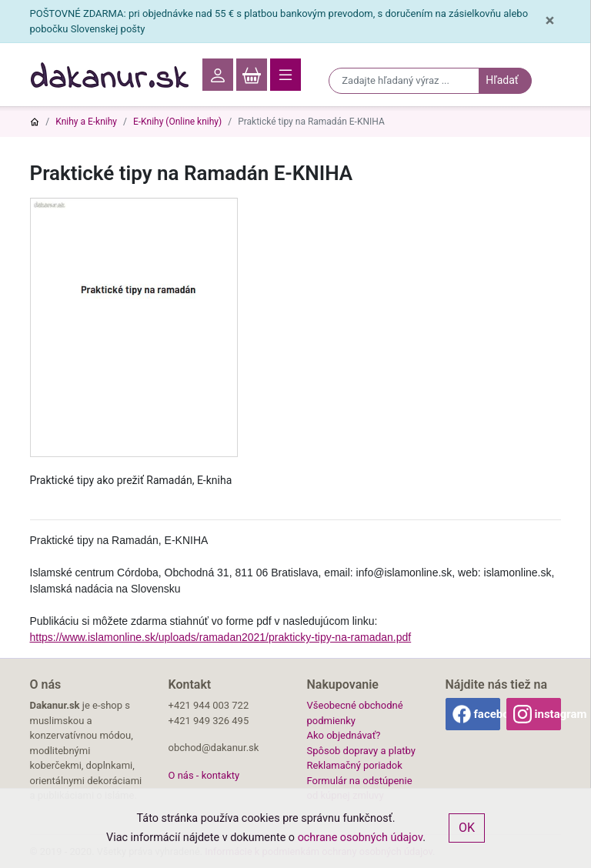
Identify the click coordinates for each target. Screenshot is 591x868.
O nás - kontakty (204, 775)
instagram (548, 714)
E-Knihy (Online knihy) (177, 122)
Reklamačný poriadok (355, 765)
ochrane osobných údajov (361, 838)
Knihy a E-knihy (86, 122)
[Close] (549, 21)
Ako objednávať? (344, 735)
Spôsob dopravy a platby (361, 751)
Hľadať (502, 80)
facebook (487, 714)
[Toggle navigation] (285, 75)
